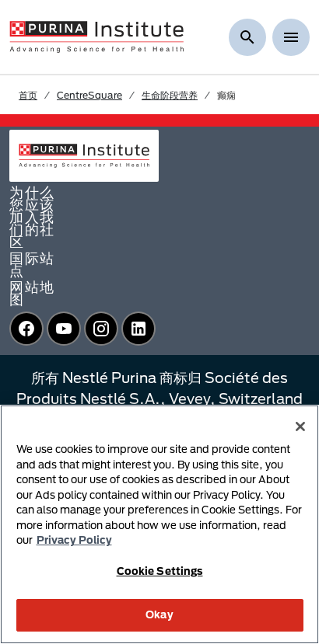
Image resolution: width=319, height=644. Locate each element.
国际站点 (32, 264)
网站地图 (32, 293)
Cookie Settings (160, 571)
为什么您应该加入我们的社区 (32, 217)
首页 (28, 95)
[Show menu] (291, 37)
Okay (159, 614)
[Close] (300, 426)
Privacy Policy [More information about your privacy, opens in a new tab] (74, 540)
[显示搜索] (247, 37)
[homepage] (96, 36)
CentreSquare (89, 95)
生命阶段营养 (170, 95)
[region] (159, 524)
